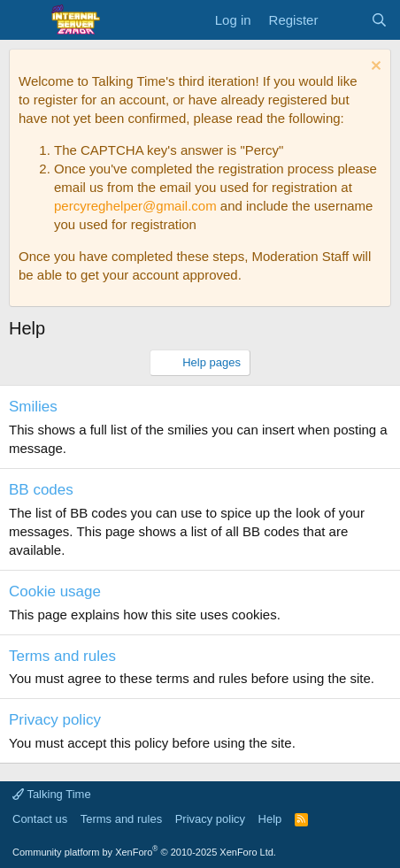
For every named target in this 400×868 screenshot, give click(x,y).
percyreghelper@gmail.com (135, 206)
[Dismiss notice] (374, 68)
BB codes (41, 490)
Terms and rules (62, 656)
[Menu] (24, 20)
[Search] (379, 20)
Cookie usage (55, 591)
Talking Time (52, 794)
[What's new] (344, 20)
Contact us (40, 819)
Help (270, 819)
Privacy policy (55, 720)
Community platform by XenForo (144, 852)
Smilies (33, 407)
